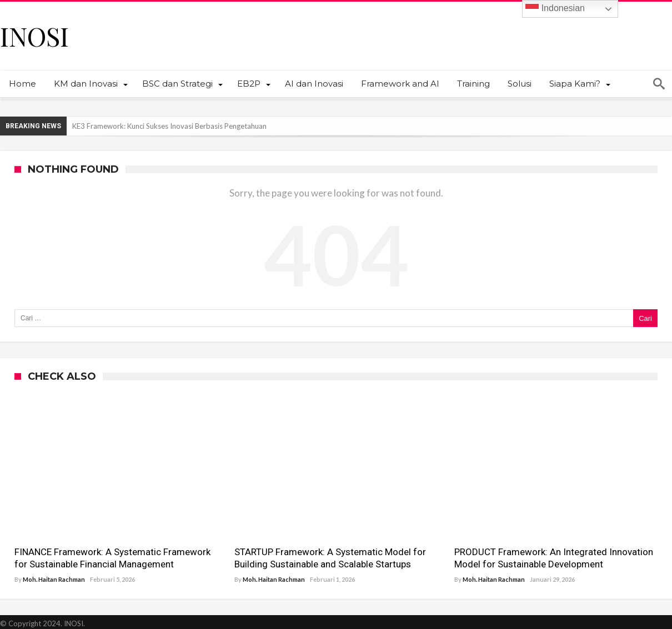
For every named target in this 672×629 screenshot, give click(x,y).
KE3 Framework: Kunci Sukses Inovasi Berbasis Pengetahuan (169, 126)
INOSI (34, 36)
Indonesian (555, 9)
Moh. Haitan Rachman (54, 579)
